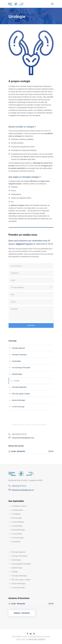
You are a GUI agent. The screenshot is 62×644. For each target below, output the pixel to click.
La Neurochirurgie (18, 407)
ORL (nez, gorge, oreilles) (21, 394)
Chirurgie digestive (19, 348)
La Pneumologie (18, 538)
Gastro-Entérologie (19, 400)
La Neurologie (17, 534)
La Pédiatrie (16, 514)
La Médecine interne (19, 506)
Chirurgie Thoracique (19, 355)
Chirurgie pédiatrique (19, 387)
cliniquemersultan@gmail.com (23, 438)
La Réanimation (17, 510)
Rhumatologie (17, 518)
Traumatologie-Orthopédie (21, 368)
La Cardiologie (17, 526)
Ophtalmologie (17, 374)
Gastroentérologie (18, 530)
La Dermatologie (18, 522)
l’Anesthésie (16, 542)
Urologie (17, 381)
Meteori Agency (37, 639)
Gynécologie (16, 361)
